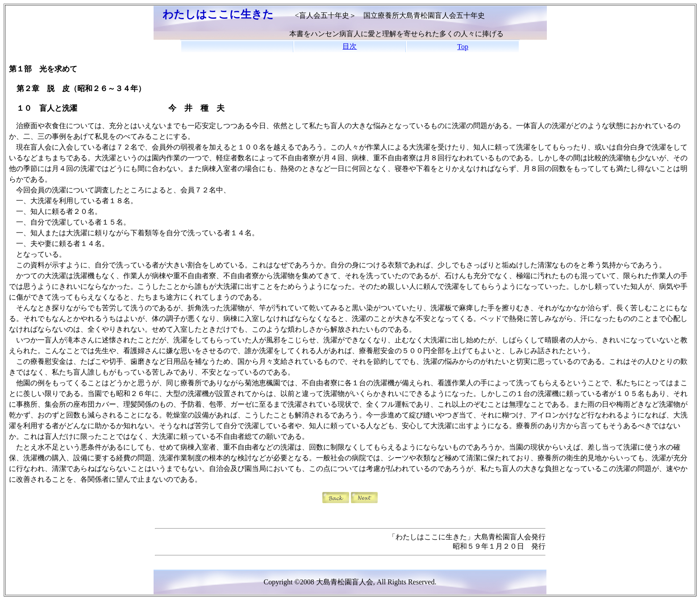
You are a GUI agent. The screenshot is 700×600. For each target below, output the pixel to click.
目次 (350, 46)
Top (463, 47)
